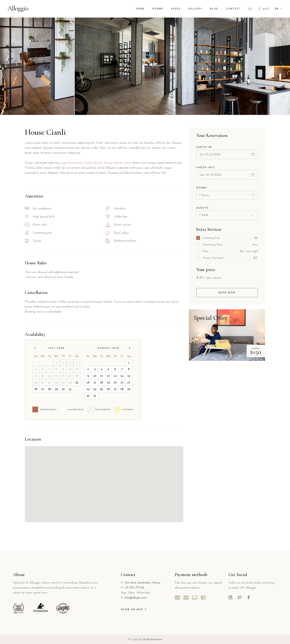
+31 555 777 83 (134, 588)
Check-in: (205, 147)
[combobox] (227, 195)
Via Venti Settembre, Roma (142, 583)
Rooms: (202, 188)
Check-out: (206, 167)
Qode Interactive (152, 639)
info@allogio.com (135, 598)
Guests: (203, 208)
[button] (282, 66)
